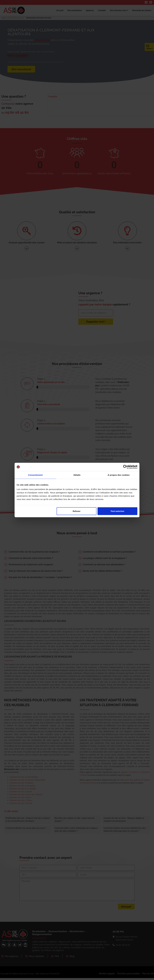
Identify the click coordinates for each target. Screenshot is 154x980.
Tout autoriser (118, 511)
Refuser (77, 511)
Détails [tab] (77, 475)
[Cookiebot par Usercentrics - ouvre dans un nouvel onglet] (125, 467)
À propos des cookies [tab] (119, 475)
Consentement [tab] (35, 475)
